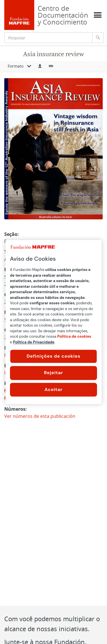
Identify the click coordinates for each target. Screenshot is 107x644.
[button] (40, 66)
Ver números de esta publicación (40, 416)
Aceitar (53, 389)
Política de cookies (74, 336)
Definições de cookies (53, 356)
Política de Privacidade (34, 342)
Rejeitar (53, 373)
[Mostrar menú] (98, 15)
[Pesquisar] (48, 38)
